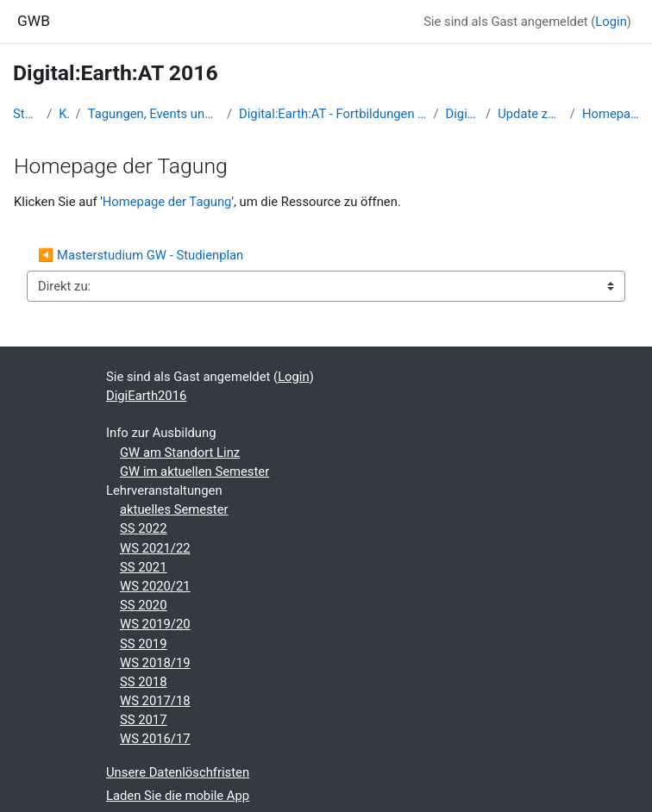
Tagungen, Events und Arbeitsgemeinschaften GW (154, 114)
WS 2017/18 (155, 701)
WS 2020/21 (155, 586)
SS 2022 (144, 528)
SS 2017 (144, 720)
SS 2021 (144, 567)
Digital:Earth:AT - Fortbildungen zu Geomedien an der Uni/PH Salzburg (332, 114)
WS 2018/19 (155, 663)
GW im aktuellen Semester (194, 472)
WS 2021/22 (155, 548)
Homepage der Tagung (611, 114)
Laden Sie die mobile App (178, 796)
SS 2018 (144, 682)
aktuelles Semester (174, 509)
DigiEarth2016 (463, 114)
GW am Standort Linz (180, 453)
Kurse (63, 114)
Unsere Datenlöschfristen (178, 772)
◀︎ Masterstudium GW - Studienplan (141, 255)
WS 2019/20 (155, 624)
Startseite (26, 114)
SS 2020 (144, 605)
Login (611, 22)
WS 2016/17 (155, 739)
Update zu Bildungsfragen (530, 114)
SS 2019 (144, 644)
